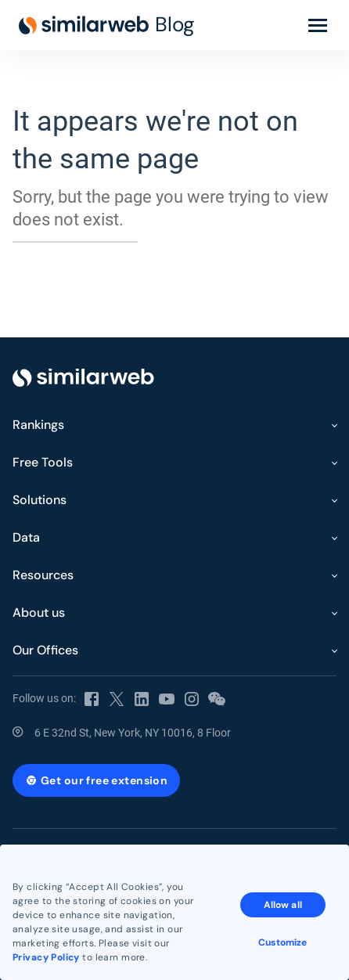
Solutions (40, 500)
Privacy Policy (46, 957)
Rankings (38, 425)
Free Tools (43, 462)
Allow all (283, 905)
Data (26, 537)
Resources (43, 575)
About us (39, 612)
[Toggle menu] (318, 25)
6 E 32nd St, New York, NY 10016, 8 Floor (133, 733)
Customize (282, 942)
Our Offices (45, 650)
